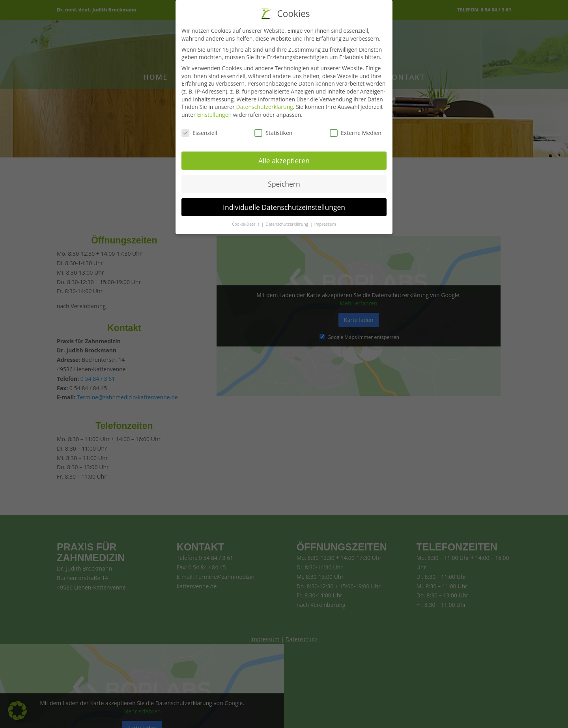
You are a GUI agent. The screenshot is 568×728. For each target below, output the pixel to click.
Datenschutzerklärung (265, 107)
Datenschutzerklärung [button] (287, 224)
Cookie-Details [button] (246, 224)
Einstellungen (214, 115)
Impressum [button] (325, 224)
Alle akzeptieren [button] (284, 161)
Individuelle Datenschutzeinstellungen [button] (284, 207)
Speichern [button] (284, 184)
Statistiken (273, 133)
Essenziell (199, 133)
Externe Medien (356, 133)
